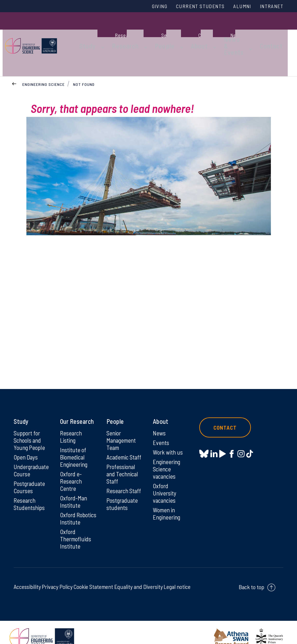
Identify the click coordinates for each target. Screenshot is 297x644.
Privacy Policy (57, 576)
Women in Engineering (167, 493)
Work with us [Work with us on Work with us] (169, 430)
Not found (84, 60)
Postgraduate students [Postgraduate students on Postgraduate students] (123, 484)
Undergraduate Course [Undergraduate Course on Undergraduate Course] (32, 449)
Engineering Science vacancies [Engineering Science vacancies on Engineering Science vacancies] (167, 447)
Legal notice (177, 576)
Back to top (251, 576)
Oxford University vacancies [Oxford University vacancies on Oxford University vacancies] (165, 472)
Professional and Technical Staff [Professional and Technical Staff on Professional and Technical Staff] (123, 453)
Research (129, 32)
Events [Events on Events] (161, 420)
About (193, 32)
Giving (146, 7)
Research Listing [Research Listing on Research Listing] (72, 414)
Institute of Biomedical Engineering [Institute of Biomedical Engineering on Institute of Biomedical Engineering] (75, 435)
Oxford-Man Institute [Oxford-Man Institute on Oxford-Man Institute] (74, 481)
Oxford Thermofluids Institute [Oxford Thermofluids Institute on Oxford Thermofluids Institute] (77, 527)
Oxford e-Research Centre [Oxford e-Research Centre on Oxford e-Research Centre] (72, 460)
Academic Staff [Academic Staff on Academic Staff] (125, 435)
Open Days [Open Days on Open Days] (26, 435)
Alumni (238, 7)
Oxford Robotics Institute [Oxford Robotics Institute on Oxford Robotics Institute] (71, 502)
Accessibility (27, 576)
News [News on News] (160, 410)
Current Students (191, 7)
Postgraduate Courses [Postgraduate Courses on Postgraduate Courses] (30, 466)
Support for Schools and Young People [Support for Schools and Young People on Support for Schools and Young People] (30, 418)
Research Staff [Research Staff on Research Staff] (125, 470)
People (163, 32)
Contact (277, 32)
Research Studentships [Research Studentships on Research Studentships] (30, 484)
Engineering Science (44, 60)
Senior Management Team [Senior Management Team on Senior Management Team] (122, 418)
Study (96, 32)
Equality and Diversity (138, 576)
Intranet (270, 7)
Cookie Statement (93, 576)
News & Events (224, 32)
